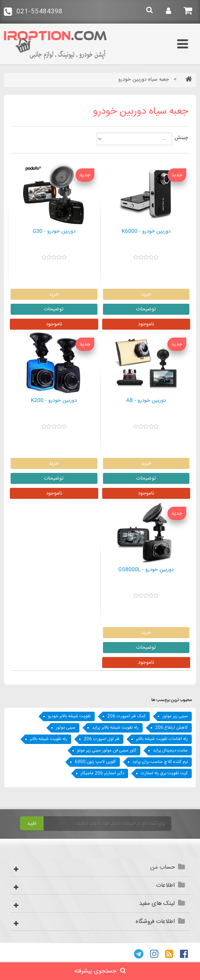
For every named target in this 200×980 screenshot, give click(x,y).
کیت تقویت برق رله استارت (164, 773)
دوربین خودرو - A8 (146, 401)
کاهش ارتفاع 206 (172, 728)
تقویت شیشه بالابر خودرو (69, 716)
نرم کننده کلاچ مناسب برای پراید (160, 762)
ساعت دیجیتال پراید (170, 751)
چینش (181, 138)
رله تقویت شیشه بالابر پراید (115, 728)
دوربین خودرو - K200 (54, 401)
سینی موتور (66, 728)
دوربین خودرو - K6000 (146, 232)
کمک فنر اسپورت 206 (127, 716)
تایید (32, 823)
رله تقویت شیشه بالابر (49, 739)
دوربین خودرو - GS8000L (146, 570)
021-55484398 (33, 12)
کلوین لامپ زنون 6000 (95, 762)
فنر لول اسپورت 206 (102, 739)
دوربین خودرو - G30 (54, 232)
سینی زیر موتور (175, 716)
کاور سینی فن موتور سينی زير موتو (107, 751)
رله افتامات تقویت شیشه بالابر (162, 739)
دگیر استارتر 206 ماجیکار (102, 773)
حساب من (162, 867)
